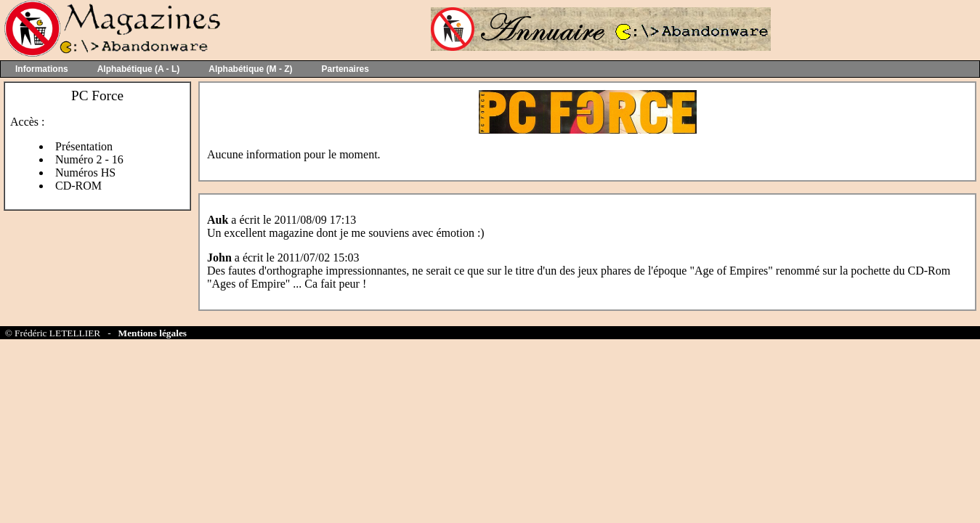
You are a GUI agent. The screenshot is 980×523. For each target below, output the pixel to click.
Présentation (84, 146)
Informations (42, 69)
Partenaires (345, 69)
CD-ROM (78, 186)
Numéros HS (85, 173)
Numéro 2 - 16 (89, 159)
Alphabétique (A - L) (139, 69)
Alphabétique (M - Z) (250, 69)
